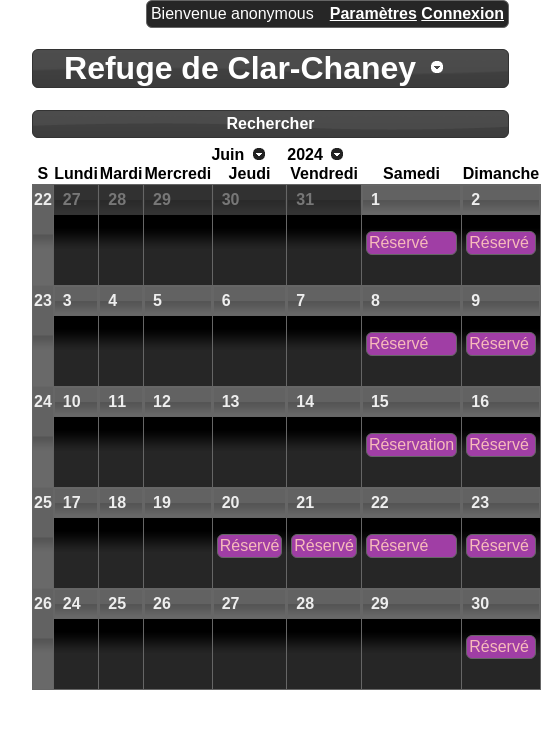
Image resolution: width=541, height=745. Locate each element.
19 (162, 502)
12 (162, 401)
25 (43, 502)
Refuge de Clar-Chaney (240, 68)
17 (72, 502)
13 (231, 401)
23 (43, 300)
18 (117, 502)
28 (117, 199)
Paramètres (373, 13)
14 (305, 401)
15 (380, 401)
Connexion (462, 13)
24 (43, 401)
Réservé (399, 242)
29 (162, 199)
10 (72, 401)
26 (43, 603)
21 (305, 502)
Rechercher (270, 123)
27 (72, 199)
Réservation (411, 444)
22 (43, 199)
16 (480, 401)
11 (117, 401)
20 (231, 502)
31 (305, 199)
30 (231, 199)
